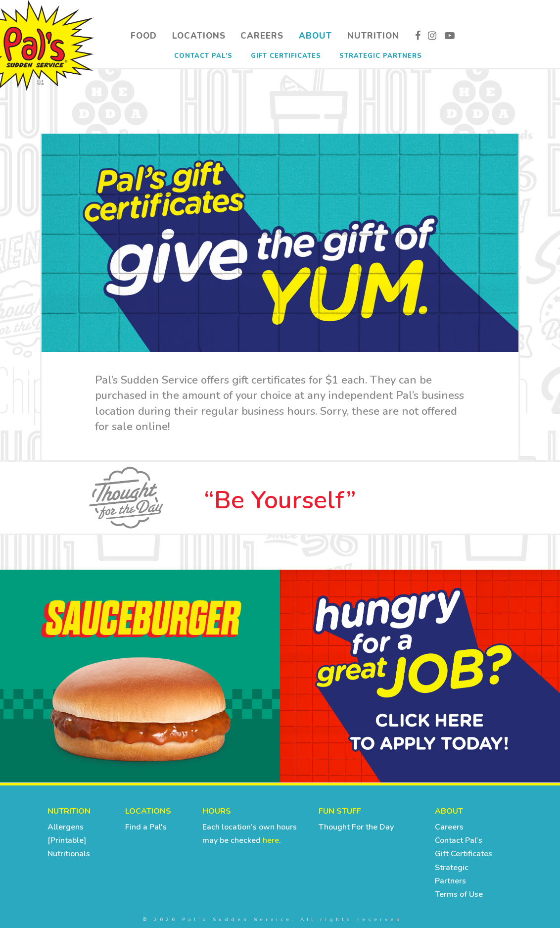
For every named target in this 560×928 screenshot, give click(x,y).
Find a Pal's (146, 827)
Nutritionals (69, 854)
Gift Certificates (286, 56)
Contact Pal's (203, 56)
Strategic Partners (381, 56)
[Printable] (67, 840)
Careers (262, 36)
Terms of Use (459, 894)
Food (144, 36)
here (271, 840)
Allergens (66, 827)
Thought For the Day (356, 827)
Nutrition (373, 36)
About (315, 36)
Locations (199, 36)
